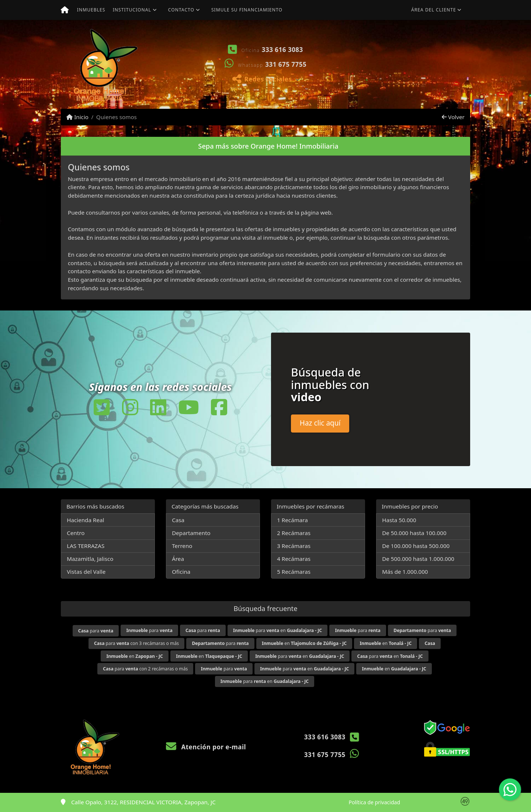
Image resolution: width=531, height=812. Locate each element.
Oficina (181, 572)
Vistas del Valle (86, 572)
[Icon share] (102, 407)
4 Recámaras (294, 559)
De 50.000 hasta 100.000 (414, 533)
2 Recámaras (294, 533)
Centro (76, 533)
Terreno (182, 546)
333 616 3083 (282, 50)
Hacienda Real (85, 520)
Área (178, 559)
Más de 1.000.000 (405, 572)
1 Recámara (292, 520)
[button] (345, 65)
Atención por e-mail (206, 747)
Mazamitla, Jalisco (90, 559)
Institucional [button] (132, 10)
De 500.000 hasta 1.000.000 (418, 559)
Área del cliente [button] (434, 10)
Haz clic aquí (320, 423)
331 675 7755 (286, 64)
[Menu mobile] (65, 10)
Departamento (191, 533)
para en (277, 630)
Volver (453, 117)
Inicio (77, 117)
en (304, 643)
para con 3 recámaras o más (136, 643)
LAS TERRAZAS (86, 546)
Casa (178, 520)
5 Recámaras (294, 572)
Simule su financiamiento (247, 10)
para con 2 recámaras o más (145, 669)
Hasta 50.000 (399, 520)
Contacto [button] (181, 10)
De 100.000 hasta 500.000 (416, 546)
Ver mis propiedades (426, 86)
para (96, 631)
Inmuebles (91, 10)
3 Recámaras (294, 546)
